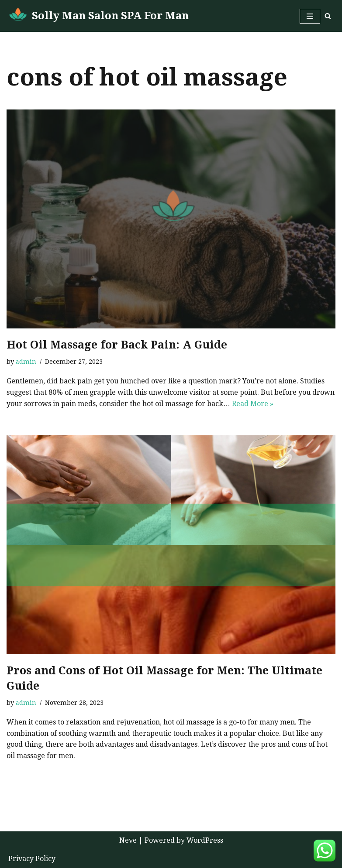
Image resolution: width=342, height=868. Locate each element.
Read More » (253, 404)
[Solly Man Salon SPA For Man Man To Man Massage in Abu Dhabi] (98, 16)
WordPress (205, 840)
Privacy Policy (32, 859)
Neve (128, 840)
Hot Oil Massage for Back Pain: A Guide (117, 345)
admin (26, 362)
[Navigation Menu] (310, 16)
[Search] (328, 16)
